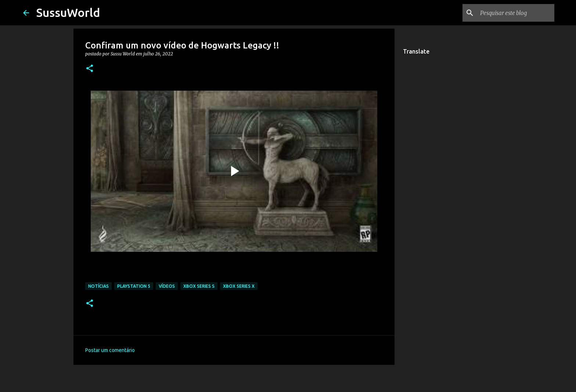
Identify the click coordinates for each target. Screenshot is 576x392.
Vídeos (167, 286)
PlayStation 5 (134, 286)
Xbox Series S (199, 286)
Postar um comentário (110, 350)
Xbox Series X (239, 286)
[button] (90, 69)
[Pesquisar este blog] (516, 13)
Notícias (98, 286)
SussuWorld (68, 12)
